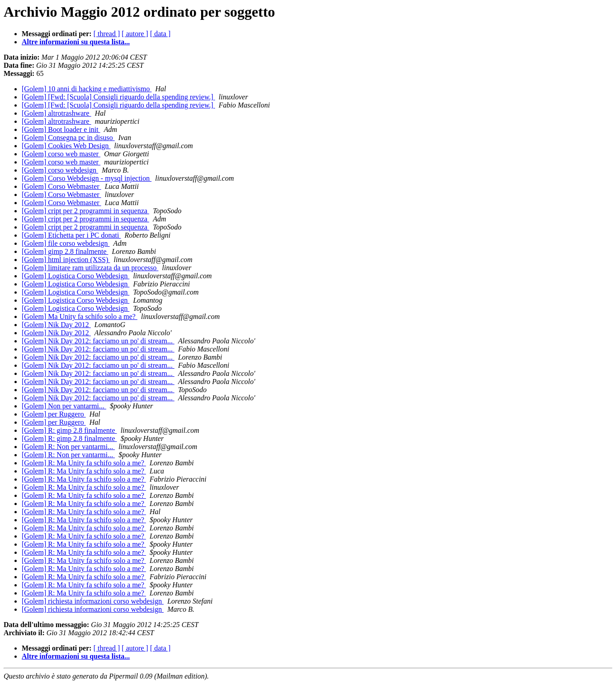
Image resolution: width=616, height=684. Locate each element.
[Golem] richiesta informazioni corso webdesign (93, 601)
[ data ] (160, 34)
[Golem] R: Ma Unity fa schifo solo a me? (84, 463)
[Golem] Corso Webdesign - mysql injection (87, 178)
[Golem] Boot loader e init (61, 129)
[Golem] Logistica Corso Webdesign (75, 276)
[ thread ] (107, 34)
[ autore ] (135, 34)
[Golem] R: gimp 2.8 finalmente (69, 430)
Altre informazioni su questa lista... (76, 42)
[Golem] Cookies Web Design (66, 146)
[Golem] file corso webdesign (66, 243)
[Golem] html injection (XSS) (66, 260)
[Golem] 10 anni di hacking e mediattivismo (87, 89)
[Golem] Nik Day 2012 (56, 325)
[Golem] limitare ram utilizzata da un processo (90, 268)
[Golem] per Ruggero (54, 414)
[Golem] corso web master (61, 154)
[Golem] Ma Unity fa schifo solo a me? (80, 316)
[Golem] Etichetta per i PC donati (71, 235)
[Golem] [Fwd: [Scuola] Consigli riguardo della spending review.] (118, 97)
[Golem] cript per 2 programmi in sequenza (85, 211)
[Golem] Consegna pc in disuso (68, 138)
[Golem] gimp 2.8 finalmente (65, 251)
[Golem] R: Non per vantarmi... (68, 447)
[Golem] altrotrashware (56, 113)
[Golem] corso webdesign (60, 170)
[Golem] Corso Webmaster (61, 186)
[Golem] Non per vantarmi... (64, 406)
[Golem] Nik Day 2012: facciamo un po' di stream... (98, 341)
